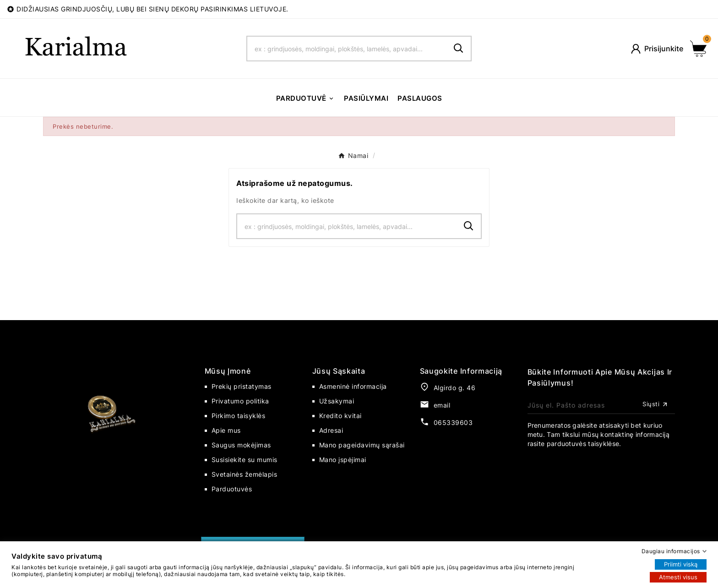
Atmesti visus (678, 577)
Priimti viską (681, 564)
